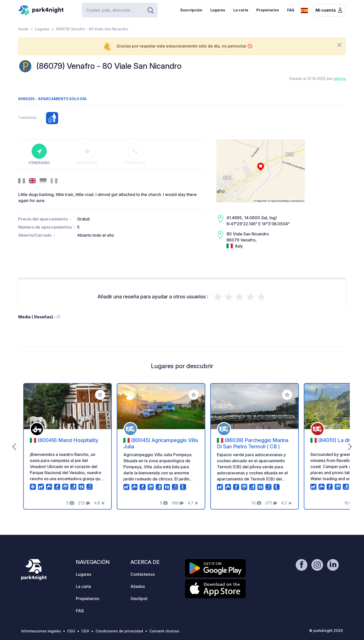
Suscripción (191, 10)
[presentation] (14, 446)
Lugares (218, 10)
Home (23, 29)
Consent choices (164, 631)
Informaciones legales (41, 631)
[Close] (339, 45)
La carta (241, 10)
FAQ (291, 10)
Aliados (138, 586)
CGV (85, 631)
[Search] (120, 10)
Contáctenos (143, 574)
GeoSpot (139, 599)
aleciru (340, 79)
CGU (71, 631)
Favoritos (87, 154)
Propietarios (268, 10)
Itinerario (39, 154)
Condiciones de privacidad (119, 631)
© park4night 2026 (326, 631)
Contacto (135, 154)
